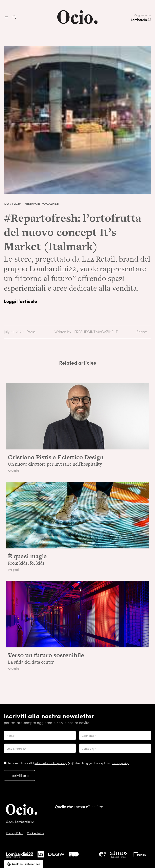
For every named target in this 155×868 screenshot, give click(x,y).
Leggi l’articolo (20, 301)
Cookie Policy (35, 833)
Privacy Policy (15, 833)
